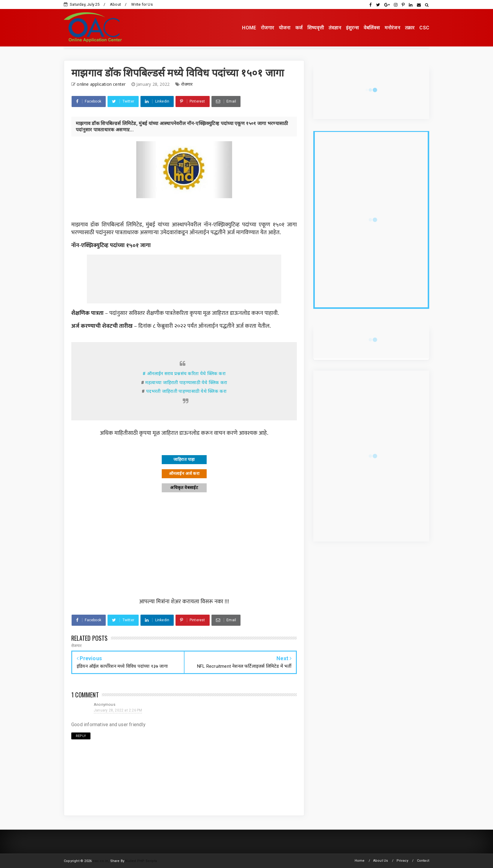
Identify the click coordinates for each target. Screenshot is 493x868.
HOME (249, 28)
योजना (285, 28)
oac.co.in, (101, 861)
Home (360, 861)
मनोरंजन (392, 28)
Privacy (402, 861)
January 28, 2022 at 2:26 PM (118, 710)
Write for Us (142, 4)
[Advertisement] (184, 279)
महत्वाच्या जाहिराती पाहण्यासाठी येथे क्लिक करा (186, 383)
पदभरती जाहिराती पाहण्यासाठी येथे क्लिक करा (186, 391)
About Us (381, 861)
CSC (424, 28)
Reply (81, 736)
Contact (423, 861)
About (115, 4)
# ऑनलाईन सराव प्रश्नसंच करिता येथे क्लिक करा (184, 374)
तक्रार (410, 28)
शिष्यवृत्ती (316, 28)
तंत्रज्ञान (335, 28)
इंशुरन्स (352, 28)
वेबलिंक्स (372, 28)
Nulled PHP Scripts (141, 861)
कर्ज (299, 28)
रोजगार (267, 28)
